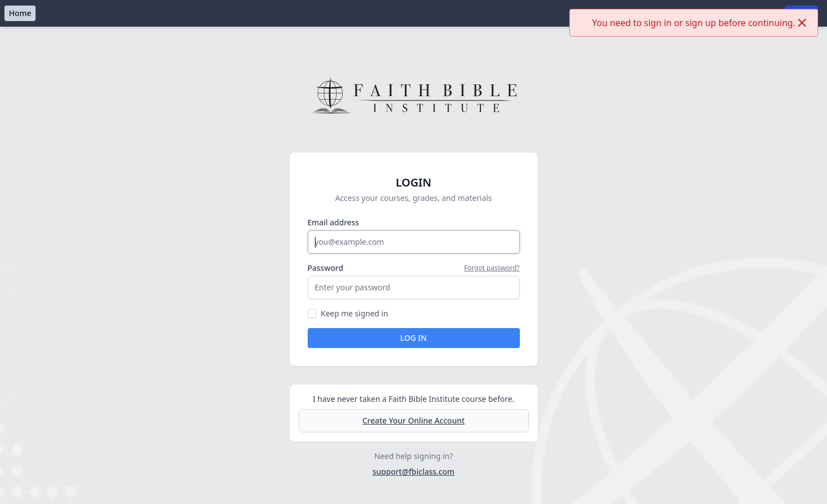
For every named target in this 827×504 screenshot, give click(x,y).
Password (325, 268)
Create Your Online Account (413, 420)
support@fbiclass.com (414, 472)
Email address (334, 222)
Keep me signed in (355, 313)
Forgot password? (492, 268)
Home (20, 13)
